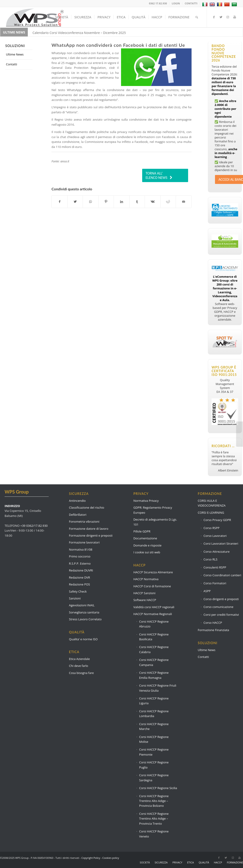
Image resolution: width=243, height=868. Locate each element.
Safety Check (78, 591)
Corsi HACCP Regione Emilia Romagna (154, 675)
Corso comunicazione (218, 607)
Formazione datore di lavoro (89, 529)
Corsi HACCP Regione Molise (154, 739)
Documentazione (145, 538)
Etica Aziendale (79, 659)
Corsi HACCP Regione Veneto (154, 834)
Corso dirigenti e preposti (221, 599)
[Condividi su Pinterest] (106, 202)
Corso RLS (211, 559)
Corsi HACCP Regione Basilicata (154, 637)
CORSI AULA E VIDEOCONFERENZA (212, 503)
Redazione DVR (79, 577)
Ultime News (15, 54)
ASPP (207, 591)
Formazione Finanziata (213, 630)
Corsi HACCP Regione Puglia (154, 765)
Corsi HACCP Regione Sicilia (158, 788)
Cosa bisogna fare (81, 673)
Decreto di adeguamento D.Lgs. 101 (155, 522)
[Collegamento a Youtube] (235, 17)
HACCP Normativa (146, 579)
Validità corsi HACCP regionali (154, 607)
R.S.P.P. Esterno (80, 563)
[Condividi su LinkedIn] (121, 202)
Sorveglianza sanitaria (84, 612)
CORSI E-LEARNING (211, 513)
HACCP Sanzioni (144, 593)
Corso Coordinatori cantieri (222, 575)
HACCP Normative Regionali (153, 614)
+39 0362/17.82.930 (34, 526)
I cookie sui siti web (147, 552)
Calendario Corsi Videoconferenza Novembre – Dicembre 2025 (79, 33)
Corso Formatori (215, 583)
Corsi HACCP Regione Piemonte (154, 752)
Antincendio (77, 501)
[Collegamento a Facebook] (214, 17)
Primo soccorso (80, 556)
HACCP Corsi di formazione (152, 586)
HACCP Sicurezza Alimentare (153, 572)
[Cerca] (197, 17)
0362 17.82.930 (158, 3)
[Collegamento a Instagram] (228, 17)
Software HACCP (145, 600)
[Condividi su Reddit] (168, 202)
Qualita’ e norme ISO (83, 639)
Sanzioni (75, 598)
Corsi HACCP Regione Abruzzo (154, 624)
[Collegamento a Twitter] (221, 17)
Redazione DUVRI (81, 570)
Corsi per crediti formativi (221, 615)
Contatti (11, 64)
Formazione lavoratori (84, 542)
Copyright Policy (91, 858)
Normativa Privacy (146, 501)
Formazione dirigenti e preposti (91, 535)
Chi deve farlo (78, 666)
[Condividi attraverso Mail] (184, 202)
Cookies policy (111, 858)
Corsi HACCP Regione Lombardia (154, 714)
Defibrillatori (78, 515)
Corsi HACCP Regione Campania (154, 662)
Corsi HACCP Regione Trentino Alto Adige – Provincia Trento (154, 819)
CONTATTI (191, 3)
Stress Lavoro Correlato (85, 619)
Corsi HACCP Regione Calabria (154, 649)
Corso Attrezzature (216, 552)
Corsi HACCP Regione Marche (154, 726)
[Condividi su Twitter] (75, 202)
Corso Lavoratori (215, 536)
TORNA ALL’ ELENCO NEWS (157, 175)
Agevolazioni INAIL (82, 605)
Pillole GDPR (142, 531)
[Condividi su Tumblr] (137, 202)
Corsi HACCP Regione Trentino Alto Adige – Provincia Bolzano (154, 801)
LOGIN (176, 3)
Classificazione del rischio (86, 507)
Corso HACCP (213, 623)
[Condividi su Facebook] (59, 202)
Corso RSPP (212, 528)
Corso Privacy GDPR (217, 520)
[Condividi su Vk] (153, 202)
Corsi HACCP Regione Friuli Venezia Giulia (158, 688)
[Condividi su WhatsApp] (90, 202)
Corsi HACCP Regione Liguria (154, 701)
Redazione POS (79, 584)
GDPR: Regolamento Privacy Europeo (153, 510)
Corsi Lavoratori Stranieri (221, 544)
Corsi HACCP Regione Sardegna (154, 778)
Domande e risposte (147, 545)
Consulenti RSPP (215, 567)
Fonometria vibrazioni (84, 521)
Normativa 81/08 (81, 549)
